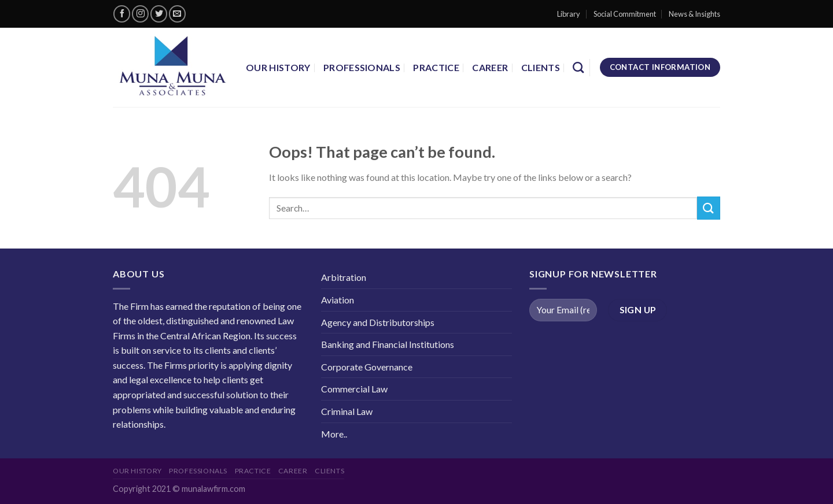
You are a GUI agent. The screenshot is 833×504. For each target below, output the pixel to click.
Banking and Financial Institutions (388, 344)
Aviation (338, 300)
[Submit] (709, 208)
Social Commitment (625, 14)
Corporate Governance (367, 367)
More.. (334, 434)
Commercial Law (354, 389)
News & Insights (694, 14)
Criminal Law (347, 411)
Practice (436, 67)
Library (569, 14)
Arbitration (344, 277)
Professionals (362, 67)
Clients (541, 67)
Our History (278, 67)
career (490, 67)
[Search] (578, 67)
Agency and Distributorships (378, 322)
